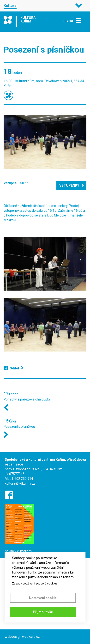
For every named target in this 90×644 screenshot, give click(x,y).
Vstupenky (69, 185)
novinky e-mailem (18, 551)
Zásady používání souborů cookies (35, 584)
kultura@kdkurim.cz (20, 483)
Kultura (10, 6)
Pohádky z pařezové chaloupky (27, 399)
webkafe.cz (31, 637)
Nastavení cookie (43, 598)
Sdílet (15, 368)
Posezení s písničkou (19, 427)
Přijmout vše (43, 612)
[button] (45, 142)
